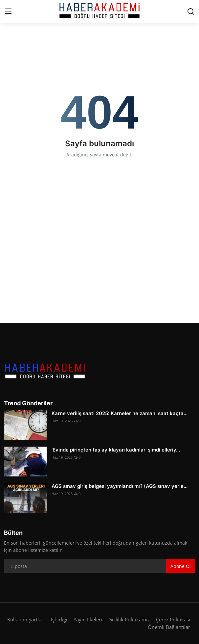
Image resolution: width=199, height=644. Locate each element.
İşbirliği (59, 619)
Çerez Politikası (173, 619)
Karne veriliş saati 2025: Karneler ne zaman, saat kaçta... (120, 413)
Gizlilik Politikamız (129, 619)
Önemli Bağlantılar (169, 627)
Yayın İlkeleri (88, 619)
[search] (191, 11)
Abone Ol (181, 566)
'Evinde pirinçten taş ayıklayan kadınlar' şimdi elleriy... (116, 450)
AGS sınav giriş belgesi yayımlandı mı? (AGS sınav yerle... (120, 486)
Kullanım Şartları (26, 619)
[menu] (8, 11)
